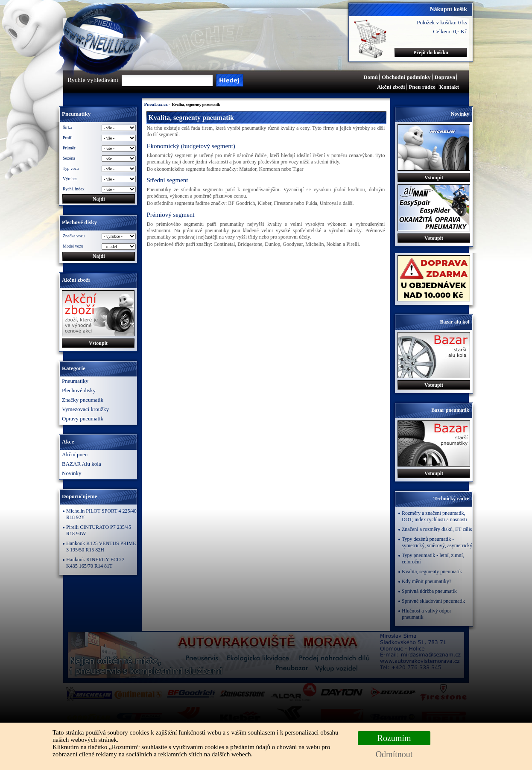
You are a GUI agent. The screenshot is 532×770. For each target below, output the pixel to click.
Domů (371, 77)
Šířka (67, 127)
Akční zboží (391, 87)
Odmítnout (394, 754)
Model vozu (73, 246)
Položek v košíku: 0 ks (442, 22)
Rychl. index (74, 189)
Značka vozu (74, 236)
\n (119, 246)
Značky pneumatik (83, 400)
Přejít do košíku (431, 52)
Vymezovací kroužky (85, 409)
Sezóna (69, 158)
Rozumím (394, 738)
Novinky (72, 473)
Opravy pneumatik (83, 419)
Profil (68, 138)
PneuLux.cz (156, 104)
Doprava (445, 77)
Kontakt (449, 87)
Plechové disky (79, 390)
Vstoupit (98, 343)
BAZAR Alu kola (82, 464)
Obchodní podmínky (406, 77)
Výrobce (70, 179)
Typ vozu (71, 168)
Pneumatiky (75, 381)
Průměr (69, 148)
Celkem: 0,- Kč (450, 31)
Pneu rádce (422, 87)
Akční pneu (75, 454)
